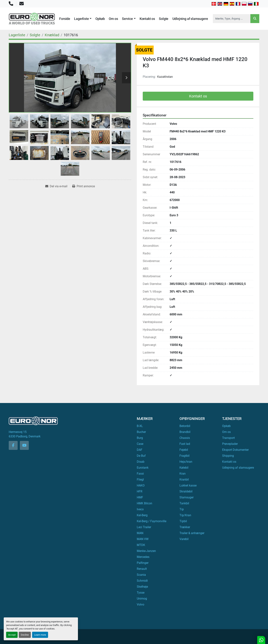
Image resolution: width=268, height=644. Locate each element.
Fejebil (184, 450)
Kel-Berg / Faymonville (152, 521)
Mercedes (143, 557)
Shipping (228, 456)
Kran (183, 474)
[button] (83, 19)
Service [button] (127, 19)
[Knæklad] (52, 35)
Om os (113, 19)
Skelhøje (142, 587)
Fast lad (185, 444)
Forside (65, 19)
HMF (140, 497)
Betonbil (185, 426)
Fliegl (140, 480)
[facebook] (13, 445)
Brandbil (185, 432)
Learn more (40, 635)
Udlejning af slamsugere (190, 19)
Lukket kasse (188, 485)
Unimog (142, 599)
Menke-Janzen (146, 551)
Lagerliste (81, 19)
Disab (141, 462)
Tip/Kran (185, 515)
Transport (228, 438)
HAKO (141, 485)
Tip (182, 509)
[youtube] (24, 445)
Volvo (140, 604)
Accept (12, 635)
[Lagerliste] (17, 35)
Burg (140, 438)
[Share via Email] (56, 186)
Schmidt (142, 581)
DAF (140, 450)
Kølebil (184, 468)
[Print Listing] (84, 186)
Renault (142, 569)
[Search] (232, 19)
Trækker (185, 527)
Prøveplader (230, 444)
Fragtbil (184, 456)
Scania (141, 575)
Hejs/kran (186, 462)
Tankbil (184, 503)
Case (140, 444)
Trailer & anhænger (192, 533)
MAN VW (143, 539)
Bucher (141, 432)
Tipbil (183, 521)
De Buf (141, 456)
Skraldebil (186, 491)
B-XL (140, 426)
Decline (25, 635)
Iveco (140, 509)
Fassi (140, 474)
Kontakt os (147, 19)
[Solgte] (35, 35)
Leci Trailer (144, 527)
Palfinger (143, 563)
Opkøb (100, 19)
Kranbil (184, 480)
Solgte (164, 19)
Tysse (141, 593)
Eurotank (143, 468)
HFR (140, 491)
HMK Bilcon (144, 503)
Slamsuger (187, 497)
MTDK (141, 545)
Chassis (185, 438)
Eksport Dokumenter (235, 450)
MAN (140, 533)
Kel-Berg (142, 515)
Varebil (184, 539)
